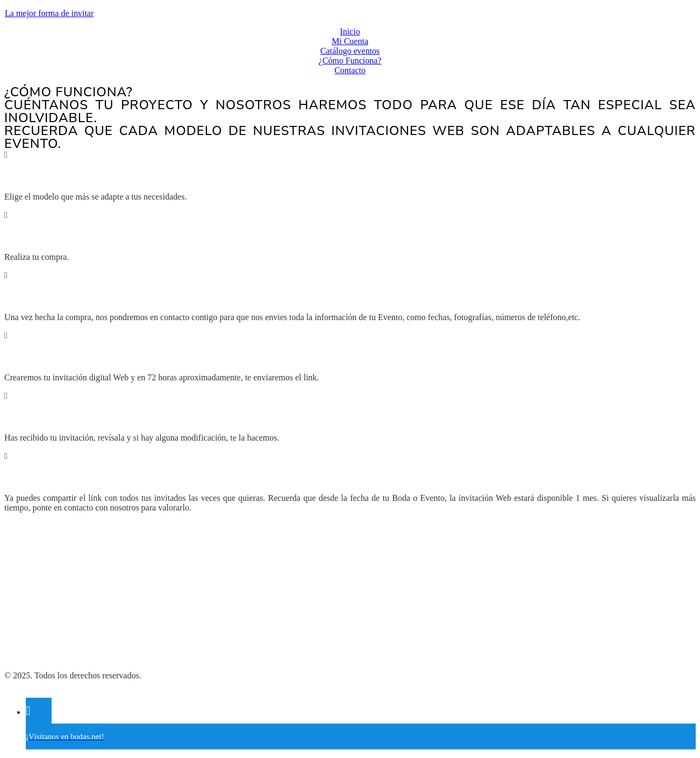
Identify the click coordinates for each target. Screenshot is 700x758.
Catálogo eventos (350, 51)
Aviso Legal (25, 657)
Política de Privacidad (42, 621)
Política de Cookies (38, 639)
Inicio (350, 31)
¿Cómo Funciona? (350, 61)
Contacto (350, 70)
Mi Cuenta (350, 41)
